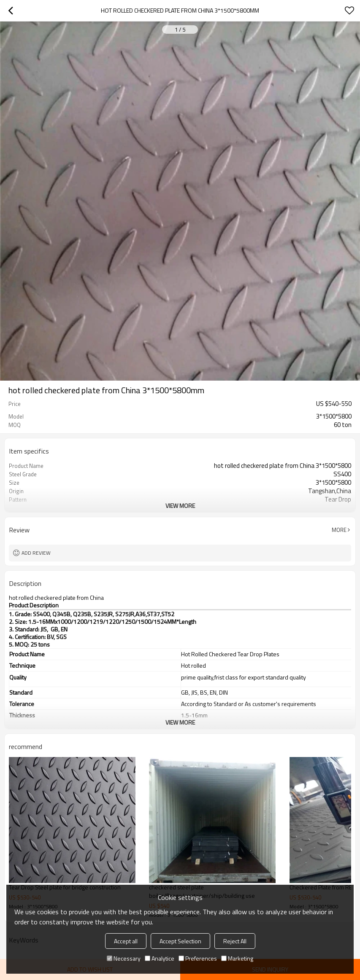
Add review (36, 553)
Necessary (124, 958)
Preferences (198, 958)
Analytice (160, 958)
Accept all (126, 941)
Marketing (237, 958)
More (339, 530)
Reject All (235, 941)
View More (180, 506)
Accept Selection (180, 941)
